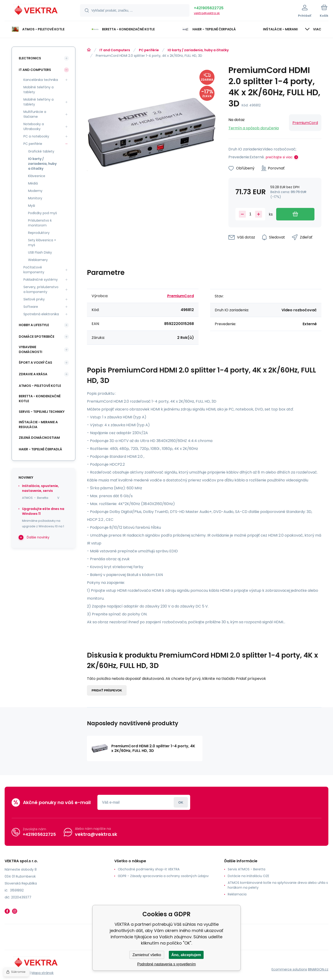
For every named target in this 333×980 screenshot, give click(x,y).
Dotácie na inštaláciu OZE (248, 876)
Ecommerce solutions (289, 969)
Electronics (30, 58)
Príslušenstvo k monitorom (40, 223)
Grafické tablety (41, 151)
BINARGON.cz (318, 969)
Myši (32, 206)
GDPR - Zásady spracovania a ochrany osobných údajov (163, 876)
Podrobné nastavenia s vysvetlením (167, 964)
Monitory (35, 198)
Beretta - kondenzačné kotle (40, 399)
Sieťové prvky (34, 299)
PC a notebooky (36, 136)
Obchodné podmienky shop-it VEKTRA (149, 869)
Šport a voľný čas (35, 363)
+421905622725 (209, 8)
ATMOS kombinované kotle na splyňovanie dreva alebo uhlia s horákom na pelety (278, 885)
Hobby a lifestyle (34, 325)
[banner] (37, 11)
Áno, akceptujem (186, 955)
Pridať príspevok (107, 690)
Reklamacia (237, 894)
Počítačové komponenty (34, 270)
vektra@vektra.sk (207, 13)
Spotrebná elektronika (41, 314)
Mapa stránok (43, 973)
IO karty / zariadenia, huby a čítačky (198, 50)
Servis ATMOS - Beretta (247, 869)
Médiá (33, 183)
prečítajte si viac (279, 157)
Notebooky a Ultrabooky (34, 126)
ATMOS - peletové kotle (40, 386)
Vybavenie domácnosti (30, 349)
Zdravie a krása (33, 374)
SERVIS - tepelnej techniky (42, 412)
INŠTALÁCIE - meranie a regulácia (38, 425)
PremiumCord (305, 123)
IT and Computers (115, 50)
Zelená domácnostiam (39, 438)
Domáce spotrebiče (37, 337)
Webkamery (38, 260)
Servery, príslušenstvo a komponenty (41, 289)
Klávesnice (37, 176)
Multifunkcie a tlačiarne (35, 114)
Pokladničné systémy (41, 280)
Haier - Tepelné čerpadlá (40, 449)
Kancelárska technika (41, 80)
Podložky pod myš (42, 213)
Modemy (35, 191)
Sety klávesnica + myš (42, 243)
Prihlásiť (181, 802)
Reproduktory (39, 233)
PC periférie (149, 50)
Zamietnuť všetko (147, 955)
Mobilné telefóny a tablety (38, 90)
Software (31, 307)
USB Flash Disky (40, 252)
